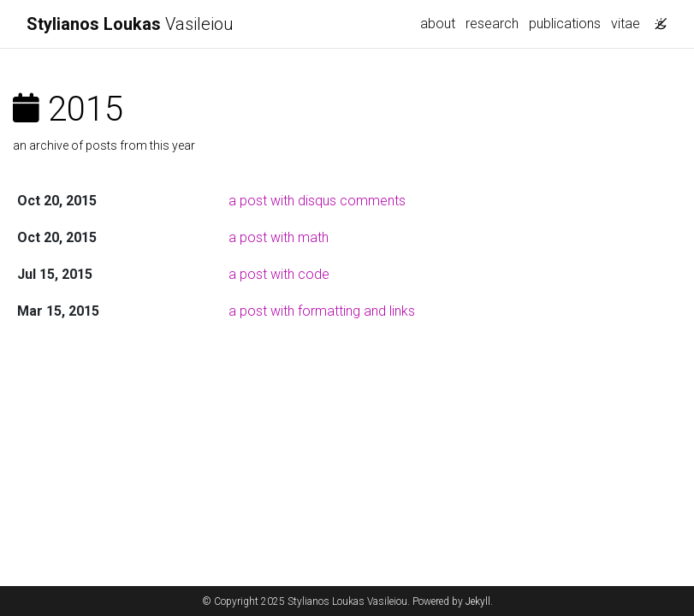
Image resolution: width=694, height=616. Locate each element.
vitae (626, 24)
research (492, 24)
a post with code (279, 274)
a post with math (279, 237)
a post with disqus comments (317, 201)
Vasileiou (130, 24)
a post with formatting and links (322, 311)
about (438, 24)
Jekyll (478, 601)
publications (565, 24)
